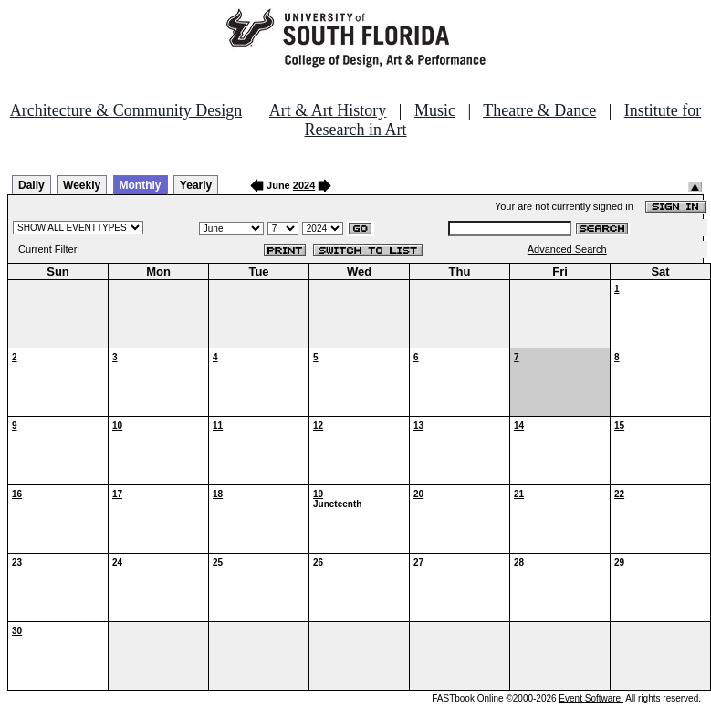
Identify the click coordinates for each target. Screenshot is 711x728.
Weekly (82, 185)
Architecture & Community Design (126, 110)
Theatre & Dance (539, 110)
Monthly (141, 185)
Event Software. (591, 698)
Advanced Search (567, 249)
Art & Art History (328, 110)
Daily (31, 185)
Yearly (196, 185)
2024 (304, 185)
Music (435, 110)
